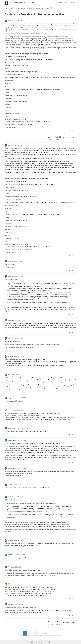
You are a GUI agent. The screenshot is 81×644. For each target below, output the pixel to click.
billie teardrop (12, 584)
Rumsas (11, 357)
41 (51, 633)
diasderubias (12, 440)
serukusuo (11, 555)
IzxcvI (10, 261)
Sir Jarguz (11, 320)
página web (49, 34)
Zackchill (11, 604)
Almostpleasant (13, 428)
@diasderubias (9, 500)
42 (55, 633)
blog (32, 30)
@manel (7, 280)
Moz (10, 567)
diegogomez (12, 398)
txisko (10, 276)
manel (10, 21)
